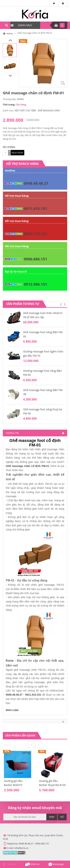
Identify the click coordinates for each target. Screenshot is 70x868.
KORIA (20, 99)
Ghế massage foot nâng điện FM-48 (43, 392)
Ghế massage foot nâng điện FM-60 (43, 334)
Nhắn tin (32, 864)
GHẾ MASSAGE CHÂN (49, 111)
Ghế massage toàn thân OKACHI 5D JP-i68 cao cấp (43, 315)
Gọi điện (9, 864)
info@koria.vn (21, 848)
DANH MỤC (25, 25)
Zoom (63, 83)
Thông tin (12, 433)
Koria (10, 661)
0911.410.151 (35, 209)
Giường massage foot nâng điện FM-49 (42, 373)
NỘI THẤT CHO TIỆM (25, 111)
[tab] (35, 433)
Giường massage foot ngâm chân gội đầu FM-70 (43, 353)
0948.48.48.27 (36, 183)
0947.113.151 (35, 234)
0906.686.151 (35, 259)
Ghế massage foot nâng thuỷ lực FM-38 (43, 411)
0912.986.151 (35, 284)
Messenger (56, 864)
